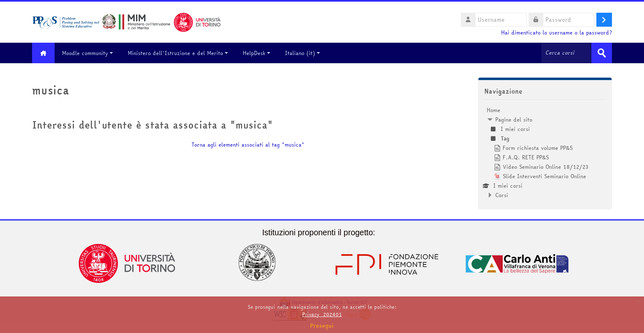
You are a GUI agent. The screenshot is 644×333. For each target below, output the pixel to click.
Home (493, 110)
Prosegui (322, 326)
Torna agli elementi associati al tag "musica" (248, 145)
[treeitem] (545, 153)
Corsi (502, 195)
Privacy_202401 (322, 314)
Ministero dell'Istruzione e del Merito (178, 53)
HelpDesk (256, 53)
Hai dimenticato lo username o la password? (557, 33)
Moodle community (87, 53)
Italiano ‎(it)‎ (302, 53)
